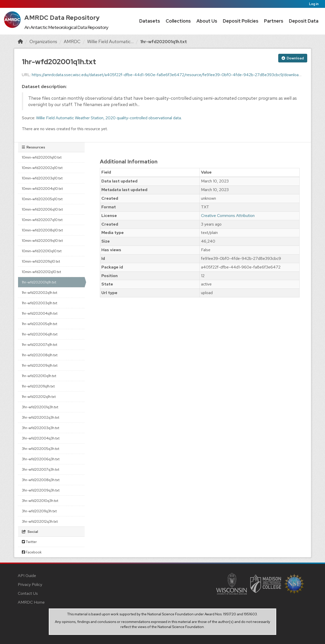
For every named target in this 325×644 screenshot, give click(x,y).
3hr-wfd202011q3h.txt (39, 511)
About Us (207, 21)
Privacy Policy (30, 584)
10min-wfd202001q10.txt (42, 157)
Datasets (150, 21)
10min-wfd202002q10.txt (42, 168)
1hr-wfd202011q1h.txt (38, 386)
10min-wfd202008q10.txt (42, 230)
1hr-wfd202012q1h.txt (39, 397)
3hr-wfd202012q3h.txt (40, 521)
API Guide (27, 576)
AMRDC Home (31, 602)
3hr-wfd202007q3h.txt (41, 469)
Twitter (29, 542)
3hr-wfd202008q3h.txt (41, 480)
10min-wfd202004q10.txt (42, 189)
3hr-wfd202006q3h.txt (41, 459)
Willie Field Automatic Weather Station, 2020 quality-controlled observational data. (109, 118)
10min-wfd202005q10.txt (42, 199)
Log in (314, 4)
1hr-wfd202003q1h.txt (40, 303)
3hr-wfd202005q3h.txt (41, 449)
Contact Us (28, 593)
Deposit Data (304, 21)
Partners (274, 21)
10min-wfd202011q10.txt (41, 261)
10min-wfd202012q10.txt (41, 272)
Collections (178, 21)
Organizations (43, 41)
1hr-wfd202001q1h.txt (164, 41)
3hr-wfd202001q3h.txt (40, 407)
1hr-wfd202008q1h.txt (40, 355)
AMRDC (72, 41)
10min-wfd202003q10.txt (42, 178)
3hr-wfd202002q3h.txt (41, 417)
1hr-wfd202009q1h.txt (40, 365)
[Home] (20, 41)
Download (293, 58)
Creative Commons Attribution (228, 216)
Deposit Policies (241, 21)
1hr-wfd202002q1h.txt (40, 293)
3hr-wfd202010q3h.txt (40, 501)
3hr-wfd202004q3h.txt (41, 438)
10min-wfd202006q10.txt (42, 209)
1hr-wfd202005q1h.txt (40, 324)
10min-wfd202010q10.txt (42, 251)
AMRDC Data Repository (62, 18)
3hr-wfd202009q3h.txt (41, 490)
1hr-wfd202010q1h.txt (39, 376)
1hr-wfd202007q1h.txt (40, 345)
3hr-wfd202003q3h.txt (41, 428)
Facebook (32, 552)
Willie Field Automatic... (110, 41)
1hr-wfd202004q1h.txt (40, 313)
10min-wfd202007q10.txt (42, 220)
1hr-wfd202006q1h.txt (40, 334)
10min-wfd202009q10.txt (42, 241)
